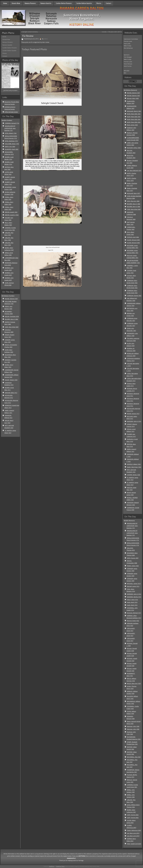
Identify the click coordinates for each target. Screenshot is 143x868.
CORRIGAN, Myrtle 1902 (134, 296)
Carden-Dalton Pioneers (64, 3)
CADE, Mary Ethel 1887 (12, 327)
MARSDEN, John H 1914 (134, 421)
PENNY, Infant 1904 (133, 566)
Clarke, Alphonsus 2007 (134, 830)
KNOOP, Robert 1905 (11, 380)
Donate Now (16, 3)
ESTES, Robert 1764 (11, 133)
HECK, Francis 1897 (133, 558)
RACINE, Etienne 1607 (11, 299)
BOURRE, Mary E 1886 (11, 319)
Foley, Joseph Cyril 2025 (134, 844)
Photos (99, 3)
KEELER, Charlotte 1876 (12, 316)
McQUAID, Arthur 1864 (134, 148)
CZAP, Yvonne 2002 (133, 815)
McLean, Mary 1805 (133, 98)
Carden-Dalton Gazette (84, 3)
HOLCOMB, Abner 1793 (12, 144)
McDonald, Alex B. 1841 (134, 111)
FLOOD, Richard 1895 (133, 240)
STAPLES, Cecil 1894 (133, 237)
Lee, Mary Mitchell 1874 (134, 171)
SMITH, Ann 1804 (10, 147)
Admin (46, 39)
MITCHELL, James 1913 (134, 584)
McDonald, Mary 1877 (133, 193)
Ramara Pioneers (30, 3)
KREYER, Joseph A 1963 (12, 215)
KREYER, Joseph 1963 (11, 212)
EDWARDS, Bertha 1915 (134, 597)
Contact (109, 3)
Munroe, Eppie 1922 (133, 621)
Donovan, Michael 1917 (134, 613)
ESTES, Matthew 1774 (11, 141)
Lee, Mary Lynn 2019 (133, 833)
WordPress (52, 866)
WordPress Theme (60, 866)
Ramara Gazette (46, 3)
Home (5, 3)
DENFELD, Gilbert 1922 (134, 464)
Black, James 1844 (132, 125)
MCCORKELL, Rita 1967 (134, 757)
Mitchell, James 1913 (133, 586)
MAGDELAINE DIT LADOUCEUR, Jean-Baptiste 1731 (10, 128)
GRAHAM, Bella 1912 (11, 393)
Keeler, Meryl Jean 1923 (134, 467)
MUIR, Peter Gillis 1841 (134, 114)
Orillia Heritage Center (11, 112)
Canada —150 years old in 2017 (111, 32)
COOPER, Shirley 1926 (133, 475)
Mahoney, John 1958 (133, 726)
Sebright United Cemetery (30, 32)
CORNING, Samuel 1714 (12, 123)
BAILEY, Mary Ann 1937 (134, 683)
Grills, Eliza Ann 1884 (133, 201)
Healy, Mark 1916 (132, 602)
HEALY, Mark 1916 (132, 600)
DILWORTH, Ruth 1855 (11, 149)
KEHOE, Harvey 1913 (133, 414)
